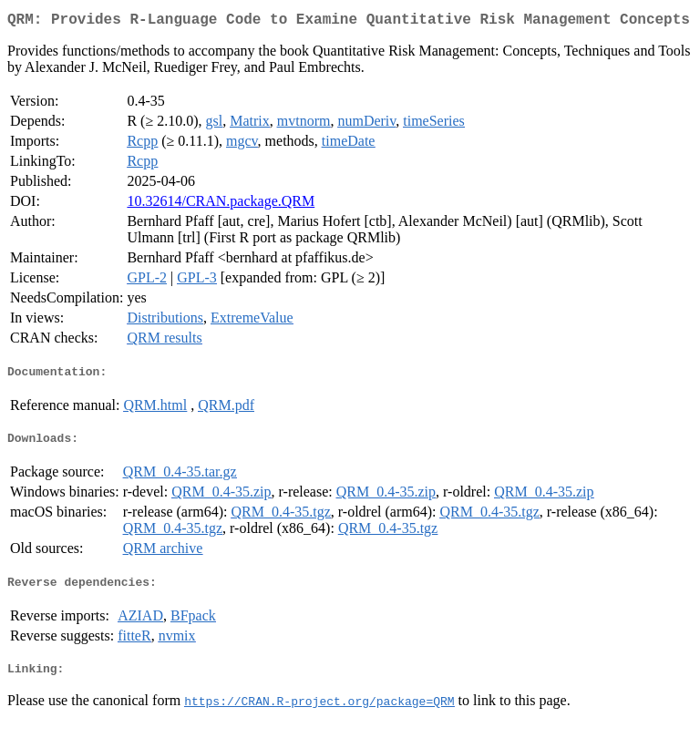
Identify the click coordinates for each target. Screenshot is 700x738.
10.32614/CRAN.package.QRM (221, 205)
